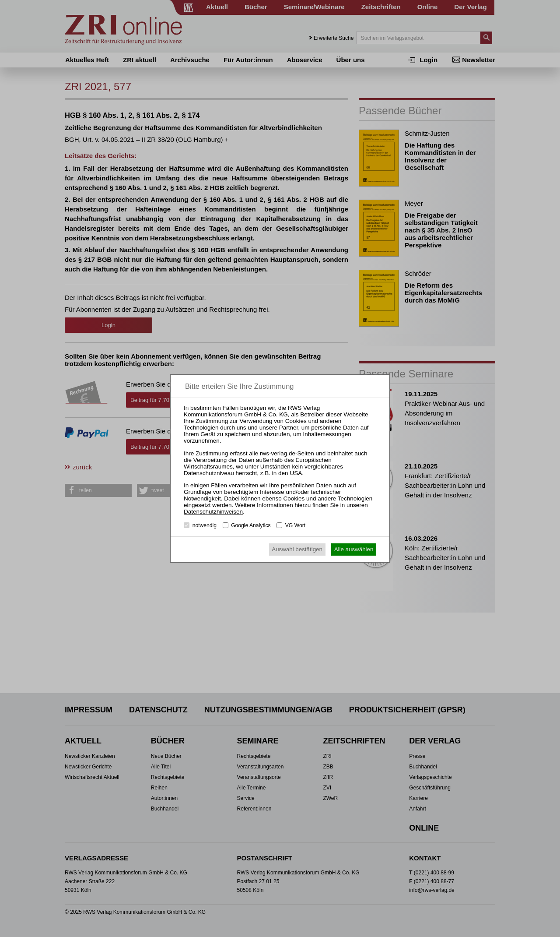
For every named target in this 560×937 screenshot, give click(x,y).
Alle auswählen (354, 549)
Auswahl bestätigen (297, 549)
